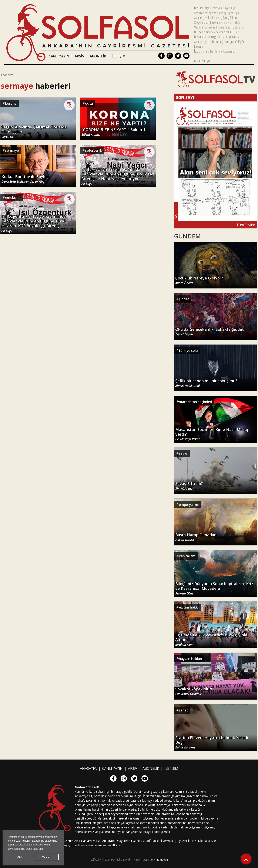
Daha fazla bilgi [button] (35, 849)
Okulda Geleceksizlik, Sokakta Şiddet (210, 332)
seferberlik (94, 150)
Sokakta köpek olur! (194, 691)
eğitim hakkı (189, 607)
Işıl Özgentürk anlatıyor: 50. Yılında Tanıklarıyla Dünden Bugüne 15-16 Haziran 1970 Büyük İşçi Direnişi (34, 223)
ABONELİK (98, 56)
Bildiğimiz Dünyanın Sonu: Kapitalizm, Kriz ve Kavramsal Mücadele (214, 588)
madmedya (161, 860)
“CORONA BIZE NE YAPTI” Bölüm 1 (113, 132)
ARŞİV (79, 56)
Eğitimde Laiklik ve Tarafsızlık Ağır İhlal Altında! (212, 640)
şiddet (184, 299)
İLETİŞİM (119, 56)
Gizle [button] (20, 857)
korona (11, 103)
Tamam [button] (46, 857)
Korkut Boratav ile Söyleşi (26, 179)
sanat (183, 710)
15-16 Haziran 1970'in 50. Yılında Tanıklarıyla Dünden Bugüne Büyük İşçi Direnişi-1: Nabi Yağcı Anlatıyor (118, 176)
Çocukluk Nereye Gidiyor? (199, 280)
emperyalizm (189, 505)
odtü (89, 103)
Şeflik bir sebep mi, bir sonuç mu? (206, 383)
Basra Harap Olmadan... (197, 537)
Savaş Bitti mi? (189, 486)
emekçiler (13, 198)
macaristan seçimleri (195, 402)
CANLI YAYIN (59, 56)
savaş (183, 453)
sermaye (12, 150)
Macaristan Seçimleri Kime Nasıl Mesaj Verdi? (212, 434)
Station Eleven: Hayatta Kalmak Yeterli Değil (212, 742)
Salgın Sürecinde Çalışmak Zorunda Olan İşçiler (34, 132)
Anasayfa (7, 75)
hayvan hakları (190, 659)
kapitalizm (187, 556)
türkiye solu (188, 351)
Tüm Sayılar (246, 225)
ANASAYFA (88, 768)
